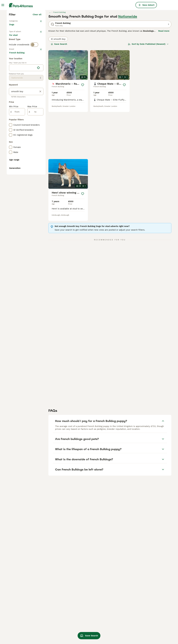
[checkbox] (11, 126)
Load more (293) (33, 177)
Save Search (59, 93)
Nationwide (128, 65)
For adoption (32, 89)
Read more (164, 79)
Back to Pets (16, 69)
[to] (35, 237)
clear (39, 112)
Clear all (37, 63)
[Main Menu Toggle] (3, 5)
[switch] (34, 106)
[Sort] (148, 93)
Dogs (12, 76)
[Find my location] (38, 193)
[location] (26, 193)
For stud (16, 95)
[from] (17, 237)
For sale (16, 89)
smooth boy (58, 88)
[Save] (83, 133)
